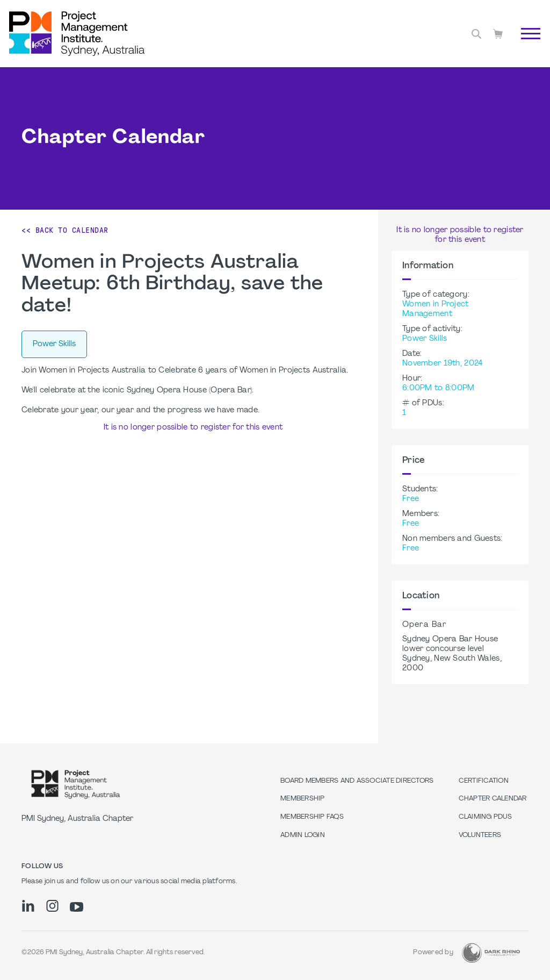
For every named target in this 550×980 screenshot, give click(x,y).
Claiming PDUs (485, 817)
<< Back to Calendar (65, 230)
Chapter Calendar (493, 799)
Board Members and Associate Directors (357, 781)
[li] (28, 906)
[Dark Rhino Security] (491, 953)
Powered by (433, 953)
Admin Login (303, 835)
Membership (303, 799)
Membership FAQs (312, 817)
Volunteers (480, 835)
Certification (484, 781)
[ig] (52, 906)
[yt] (77, 907)
